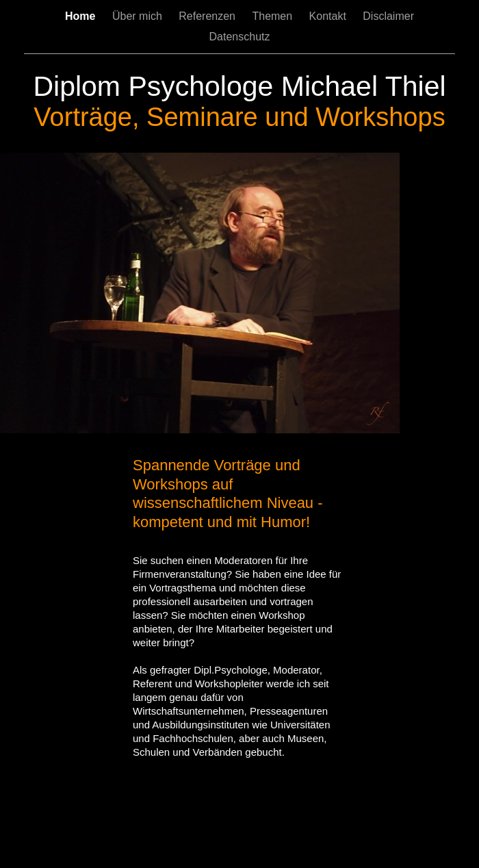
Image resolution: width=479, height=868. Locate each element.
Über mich (139, 16)
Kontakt (329, 16)
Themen (273, 16)
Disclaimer (388, 16)
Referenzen (208, 16)
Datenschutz (240, 37)
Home (82, 16)
